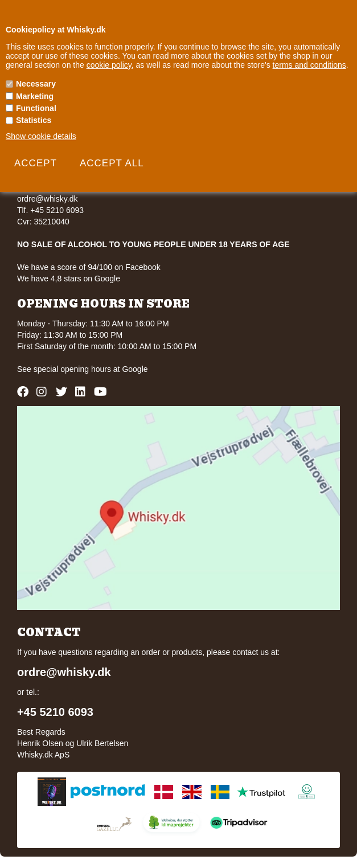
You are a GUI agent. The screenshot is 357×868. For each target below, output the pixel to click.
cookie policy (109, 65)
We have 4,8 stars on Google (69, 279)
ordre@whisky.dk (48, 199)
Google (135, 369)
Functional (36, 108)
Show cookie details (41, 136)
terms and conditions (309, 65)
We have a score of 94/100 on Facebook (89, 267)
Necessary (36, 84)
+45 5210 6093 (55, 712)
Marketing (35, 96)
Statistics (34, 120)
